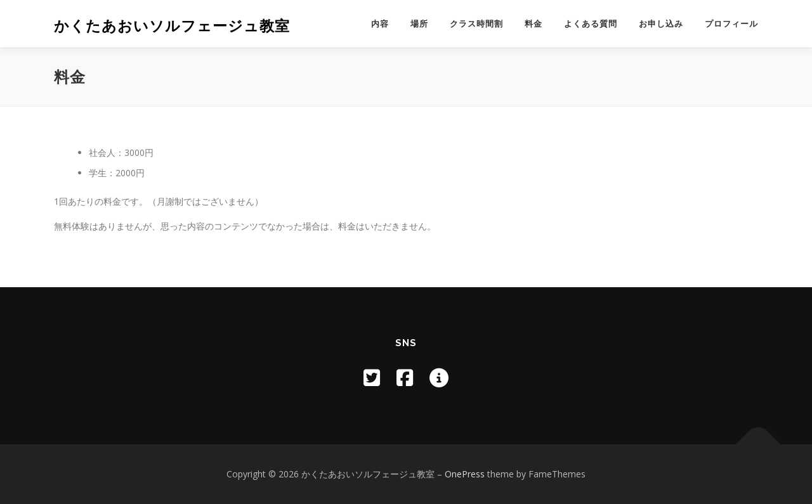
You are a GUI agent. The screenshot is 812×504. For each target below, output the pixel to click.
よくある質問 (591, 24)
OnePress (465, 474)
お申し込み (661, 24)
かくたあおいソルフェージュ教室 (172, 26)
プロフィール (731, 24)
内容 (380, 24)
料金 (534, 24)
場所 (419, 24)
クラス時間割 (476, 24)
